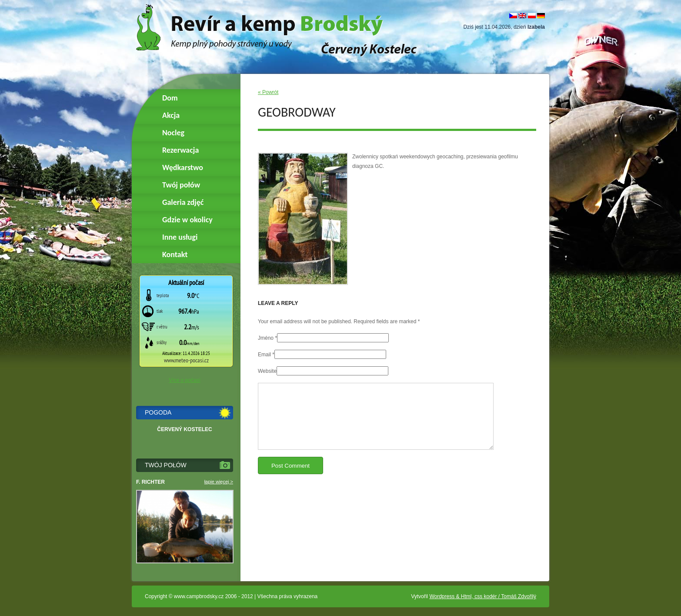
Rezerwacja (180, 150)
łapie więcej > (219, 482)
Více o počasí (185, 380)
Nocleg (173, 133)
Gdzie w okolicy (187, 220)
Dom (170, 98)
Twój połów (181, 185)
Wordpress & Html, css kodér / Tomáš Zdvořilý (483, 596)
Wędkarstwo (183, 167)
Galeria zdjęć (183, 202)
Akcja (171, 115)
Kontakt (175, 254)
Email (264, 355)
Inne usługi (180, 237)
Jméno (266, 338)
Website (267, 371)
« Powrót (268, 92)
